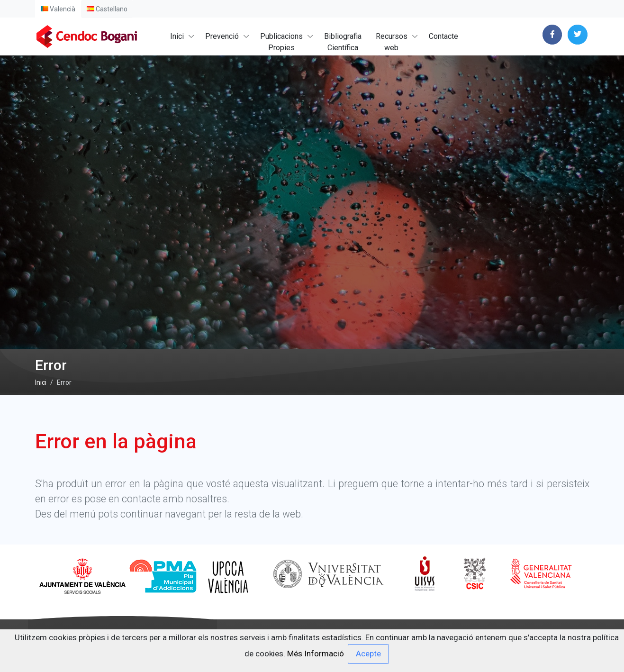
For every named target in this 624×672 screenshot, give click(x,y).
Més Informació (316, 653)
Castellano (107, 9)
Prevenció (222, 36)
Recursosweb (392, 42)
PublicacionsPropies (281, 42)
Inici (177, 36)
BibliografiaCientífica (343, 42)
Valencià (58, 9)
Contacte (443, 36)
